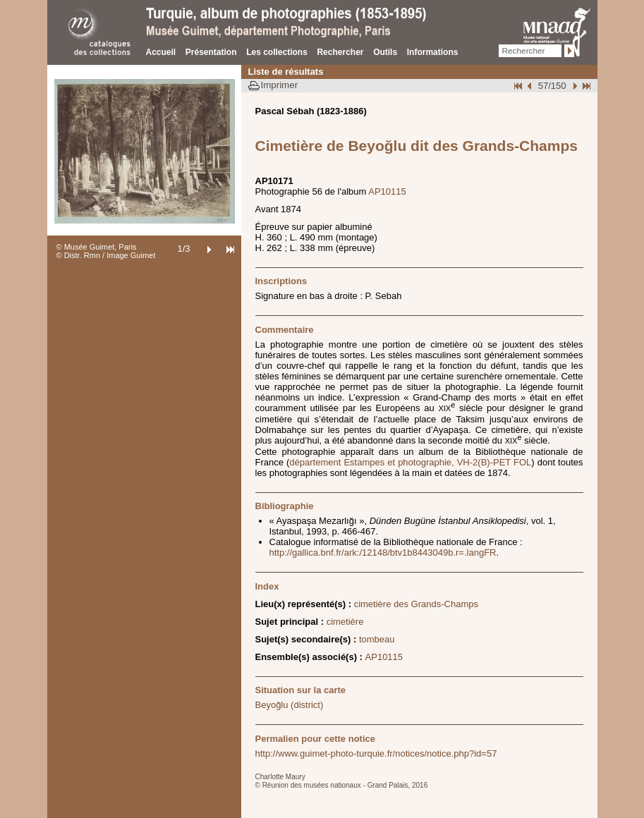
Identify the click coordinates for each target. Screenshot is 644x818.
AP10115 (387, 191)
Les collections (277, 52)
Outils (385, 52)
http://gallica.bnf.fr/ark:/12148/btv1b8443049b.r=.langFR (383, 553)
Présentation (211, 52)
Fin (585, 86)
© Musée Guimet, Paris (97, 247)
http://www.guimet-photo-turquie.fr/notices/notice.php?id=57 (376, 753)
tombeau (377, 639)
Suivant (573, 86)
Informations (433, 52)
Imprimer (280, 85)
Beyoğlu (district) (290, 705)
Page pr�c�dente (531, 86)
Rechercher (340, 52)
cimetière (345, 622)
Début (519, 86)
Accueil (161, 52)
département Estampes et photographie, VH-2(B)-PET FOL (410, 462)
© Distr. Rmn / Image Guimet (106, 255)
